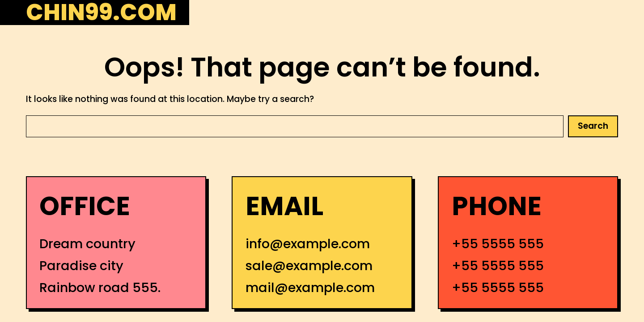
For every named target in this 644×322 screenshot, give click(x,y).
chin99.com (101, 13)
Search (593, 126)
